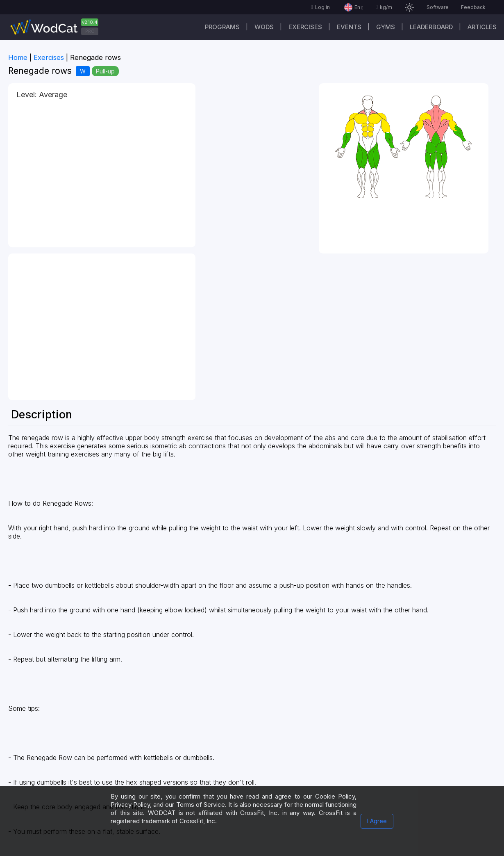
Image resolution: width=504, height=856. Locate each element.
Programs (222, 27)
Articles (482, 27)
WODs (264, 27)
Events (349, 27)
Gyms (386, 27)
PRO (90, 31)
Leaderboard (431, 27)
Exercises (305, 27)
